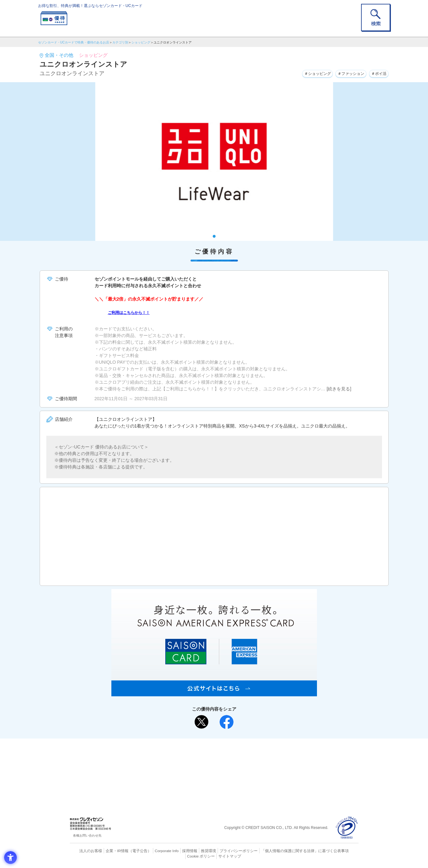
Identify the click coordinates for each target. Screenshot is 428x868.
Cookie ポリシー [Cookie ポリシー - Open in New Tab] (340, 851)
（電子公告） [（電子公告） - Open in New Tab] (131, 851)
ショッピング (141, 42)
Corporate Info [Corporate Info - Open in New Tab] (156, 851)
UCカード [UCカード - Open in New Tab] (237, 764)
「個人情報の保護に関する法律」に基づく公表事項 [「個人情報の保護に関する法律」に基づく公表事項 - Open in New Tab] (284, 851)
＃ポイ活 (377, 73)
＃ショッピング (305, 73)
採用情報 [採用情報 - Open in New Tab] (177, 851)
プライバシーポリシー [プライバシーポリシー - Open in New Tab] (223, 851)
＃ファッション (344, 73)
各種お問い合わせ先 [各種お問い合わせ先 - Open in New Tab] (87, 835)
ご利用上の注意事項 (188, 753)
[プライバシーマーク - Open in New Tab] (347, 828)
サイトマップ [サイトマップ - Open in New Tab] (214, 856)
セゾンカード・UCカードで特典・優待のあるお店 (74, 42)
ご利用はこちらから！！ (132, 312)
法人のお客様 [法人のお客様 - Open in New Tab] (85, 851)
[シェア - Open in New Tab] (227, 722)
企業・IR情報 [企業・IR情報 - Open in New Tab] (110, 851)
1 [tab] (214, 236)
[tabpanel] (214, 162)
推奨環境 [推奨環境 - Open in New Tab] (195, 851)
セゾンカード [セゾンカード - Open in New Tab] (188, 764)
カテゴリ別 (120, 42)
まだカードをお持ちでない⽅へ (211, 745)
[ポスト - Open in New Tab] (201, 722)
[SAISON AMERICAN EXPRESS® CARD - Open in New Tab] (214, 693)
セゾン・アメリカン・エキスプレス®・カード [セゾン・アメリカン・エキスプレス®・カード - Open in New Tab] (211, 775)
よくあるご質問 (239, 753)
